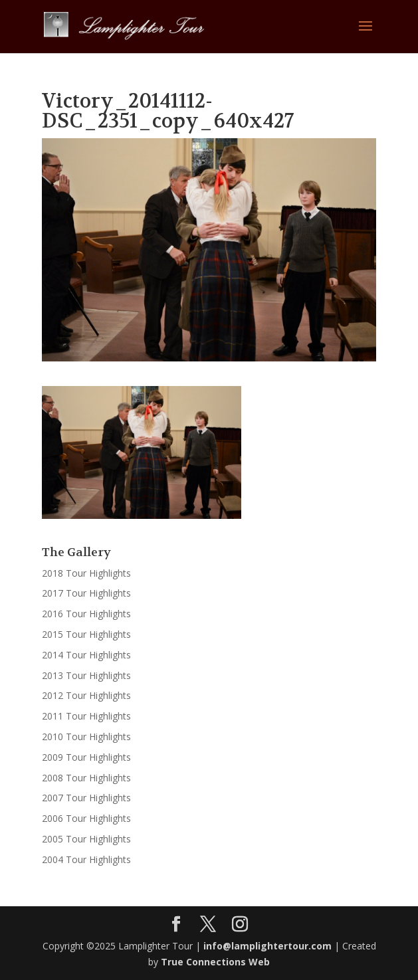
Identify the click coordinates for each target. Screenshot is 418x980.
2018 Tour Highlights (86, 573)
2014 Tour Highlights (86, 655)
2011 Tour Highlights (86, 716)
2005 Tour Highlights (86, 839)
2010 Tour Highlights (86, 736)
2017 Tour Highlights (86, 593)
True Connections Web (215, 962)
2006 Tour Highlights (86, 818)
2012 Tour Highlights (86, 695)
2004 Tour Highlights (86, 859)
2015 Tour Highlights (86, 634)
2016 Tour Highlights (86, 614)
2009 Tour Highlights (86, 757)
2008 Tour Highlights (86, 778)
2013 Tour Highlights (86, 675)
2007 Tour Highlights (86, 798)
